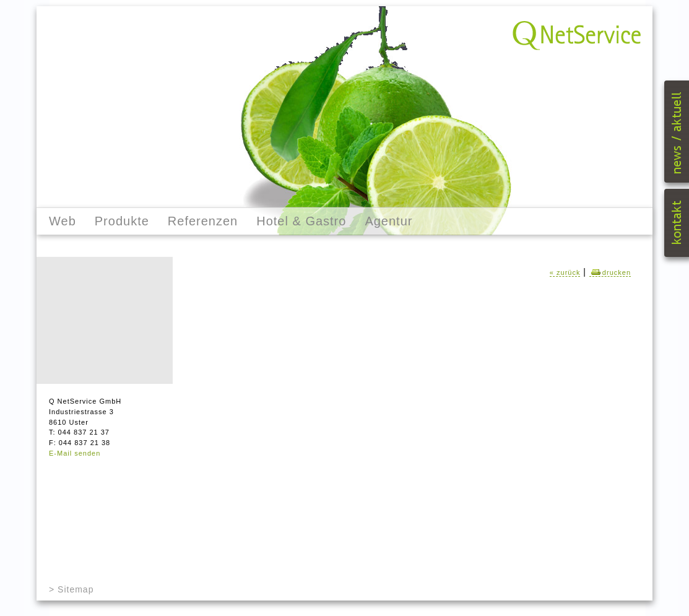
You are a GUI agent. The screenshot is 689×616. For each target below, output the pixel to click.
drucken (610, 272)
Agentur (388, 221)
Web (63, 221)
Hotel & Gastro (301, 221)
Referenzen (203, 221)
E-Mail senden (75, 453)
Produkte (122, 221)
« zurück (565, 272)
